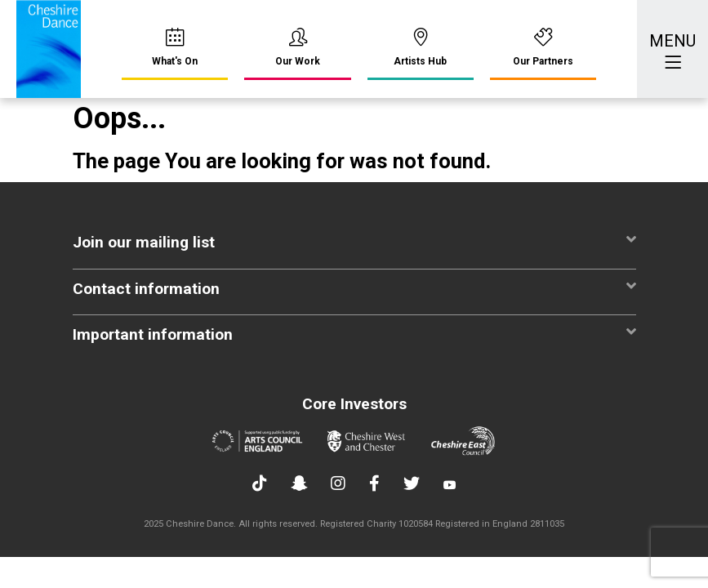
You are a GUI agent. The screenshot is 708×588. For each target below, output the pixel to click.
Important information (354, 334)
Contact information (354, 288)
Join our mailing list (354, 241)
